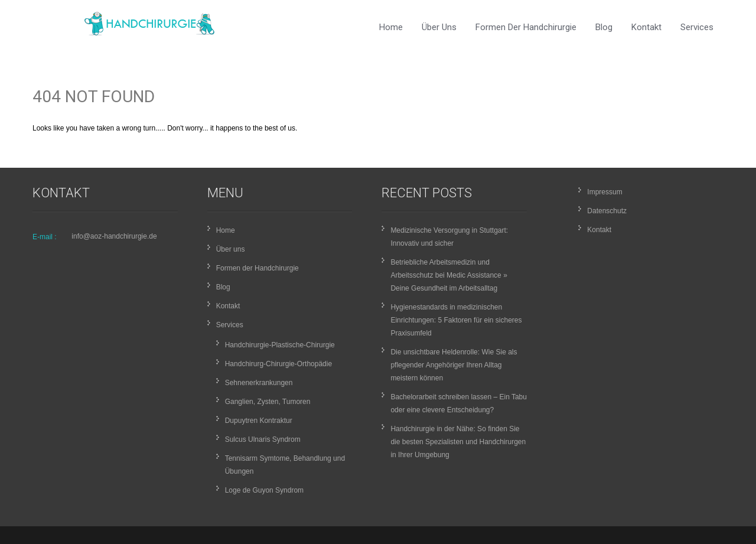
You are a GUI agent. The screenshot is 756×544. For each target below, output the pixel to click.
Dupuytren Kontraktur (259, 421)
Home (391, 27)
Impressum (605, 192)
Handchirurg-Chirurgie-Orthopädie (278, 364)
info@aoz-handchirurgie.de (114, 236)
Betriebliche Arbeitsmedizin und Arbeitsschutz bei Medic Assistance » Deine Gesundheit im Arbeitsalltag (449, 275)
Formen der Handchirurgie (526, 27)
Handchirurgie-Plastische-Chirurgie (280, 345)
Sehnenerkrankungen (259, 383)
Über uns (439, 27)
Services (697, 27)
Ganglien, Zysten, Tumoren (268, 402)
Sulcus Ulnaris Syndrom (263, 439)
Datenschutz (607, 211)
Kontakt (646, 27)
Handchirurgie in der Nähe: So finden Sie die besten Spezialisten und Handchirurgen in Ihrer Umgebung (458, 442)
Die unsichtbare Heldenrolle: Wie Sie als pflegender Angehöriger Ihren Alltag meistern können (454, 365)
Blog (604, 27)
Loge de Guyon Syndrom (264, 490)
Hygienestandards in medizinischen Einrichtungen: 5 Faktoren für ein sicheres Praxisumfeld (456, 320)
